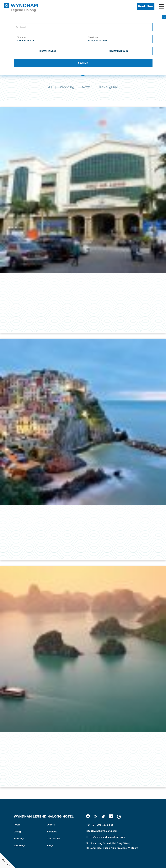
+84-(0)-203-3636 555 (100, 824)
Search (83, 63)
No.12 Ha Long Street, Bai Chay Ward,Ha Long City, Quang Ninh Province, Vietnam (112, 845)
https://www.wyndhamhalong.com (105, 837)
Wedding (67, 87)
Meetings (19, 838)
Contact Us (54, 838)
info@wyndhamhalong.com (102, 831)
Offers (51, 824)
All (50, 87)
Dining (17, 831)
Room (17, 824)
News (86, 87)
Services (52, 831)
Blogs (50, 845)
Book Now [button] (146, 6)
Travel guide (108, 87)
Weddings (20, 845)
